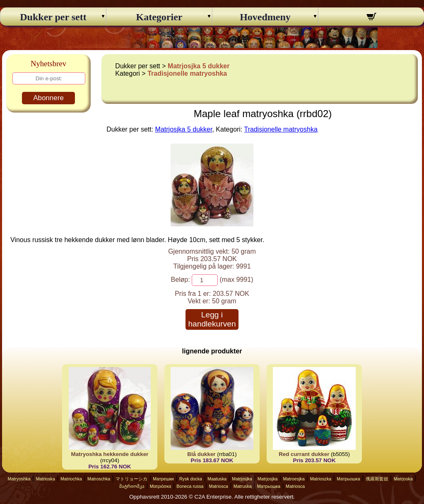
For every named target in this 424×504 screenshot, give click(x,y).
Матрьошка (348, 479)
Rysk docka (191, 479)
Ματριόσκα (161, 486)
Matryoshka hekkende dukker (110, 454)
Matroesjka (294, 479)
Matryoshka (19, 479)
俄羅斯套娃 (377, 479)
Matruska (243, 486)
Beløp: (180, 280)
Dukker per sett (53, 17)
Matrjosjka (242, 479)
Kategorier (159, 17)
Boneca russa (190, 486)
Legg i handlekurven (212, 319)
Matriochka (71, 479)
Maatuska (217, 479)
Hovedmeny (265, 17)
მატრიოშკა (132, 486)
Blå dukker (201, 454)
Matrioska (46, 479)
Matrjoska (403, 479)
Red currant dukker (304, 454)
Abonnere (48, 98)
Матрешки (163, 479)
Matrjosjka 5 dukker (199, 66)
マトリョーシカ (131, 479)
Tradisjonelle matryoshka (187, 73)
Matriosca (219, 486)
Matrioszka (321, 479)
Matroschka (99, 479)
